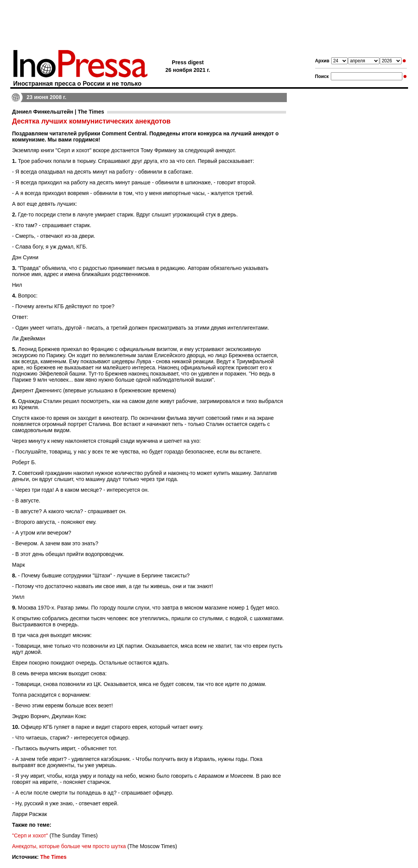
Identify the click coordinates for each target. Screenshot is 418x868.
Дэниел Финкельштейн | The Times (58, 112)
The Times (53, 857)
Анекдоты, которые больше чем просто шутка (69, 846)
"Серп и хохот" (30, 835)
